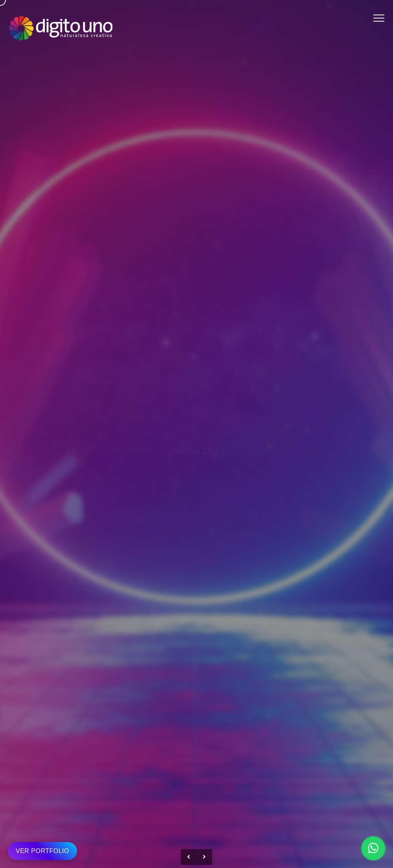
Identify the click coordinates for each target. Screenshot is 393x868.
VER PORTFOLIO (42, 851)
